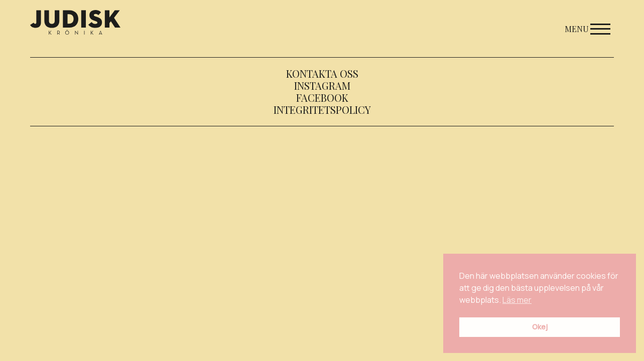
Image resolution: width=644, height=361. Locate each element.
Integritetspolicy (322, 110)
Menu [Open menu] (588, 29)
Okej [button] (540, 327)
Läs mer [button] (517, 300)
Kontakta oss (322, 73)
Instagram (322, 85)
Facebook (322, 98)
